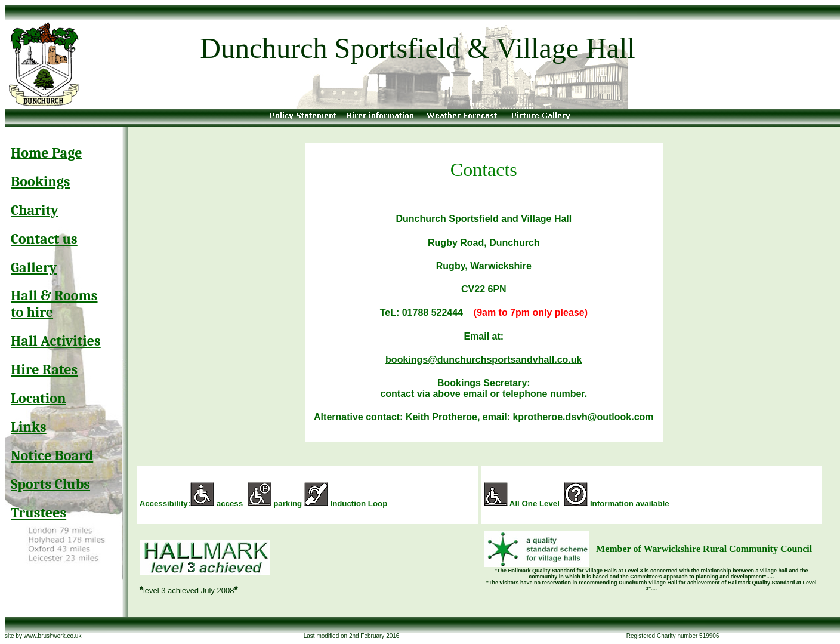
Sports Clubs (50, 484)
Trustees (38, 513)
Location (38, 398)
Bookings (41, 181)
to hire (32, 312)
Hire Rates (44, 369)
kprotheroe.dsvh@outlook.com (583, 417)
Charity (35, 210)
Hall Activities (56, 341)
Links (29, 427)
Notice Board (52, 455)
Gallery (34, 267)
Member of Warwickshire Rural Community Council (704, 549)
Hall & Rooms (54, 295)
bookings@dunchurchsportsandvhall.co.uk (484, 360)
